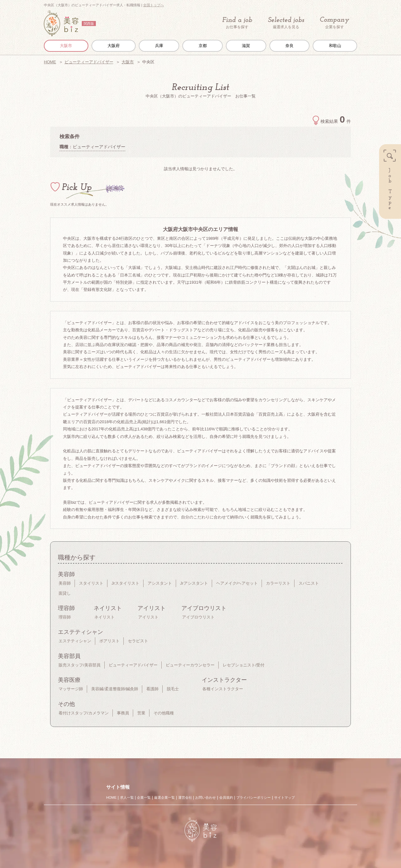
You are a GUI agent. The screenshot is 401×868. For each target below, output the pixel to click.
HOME (50, 62)
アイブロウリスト (198, 617)
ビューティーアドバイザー (89, 62)
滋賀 (246, 46)
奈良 (289, 46)
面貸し (65, 593)
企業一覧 (144, 797)
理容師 (65, 617)
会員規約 (226, 797)
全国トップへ (154, 5)
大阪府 (114, 46)
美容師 (65, 583)
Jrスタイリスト (125, 583)
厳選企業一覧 (164, 797)
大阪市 (66, 46)
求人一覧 (127, 797)
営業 (141, 713)
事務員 (123, 713)
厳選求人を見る (286, 23)
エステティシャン (75, 641)
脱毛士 (173, 689)
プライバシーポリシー (253, 797)
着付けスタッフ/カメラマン (84, 713)
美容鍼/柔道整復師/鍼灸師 (115, 689)
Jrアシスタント (194, 583)
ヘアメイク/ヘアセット (237, 583)
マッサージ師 (71, 689)
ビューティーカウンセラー (190, 665)
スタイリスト (91, 583)
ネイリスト (104, 617)
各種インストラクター (223, 689)
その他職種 (164, 713)
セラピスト (138, 641)
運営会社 (185, 797)
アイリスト (148, 617)
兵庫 (159, 46)
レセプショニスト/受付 (244, 665)
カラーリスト (278, 583)
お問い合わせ (206, 797)
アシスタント (160, 583)
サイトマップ (284, 797)
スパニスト (309, 583)
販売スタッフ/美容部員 (80, 665)
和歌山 (335, 46)
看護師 (152, 689)
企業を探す (335, 23)
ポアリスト (109, 641)
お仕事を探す (237, 23)
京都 (203, 46)
